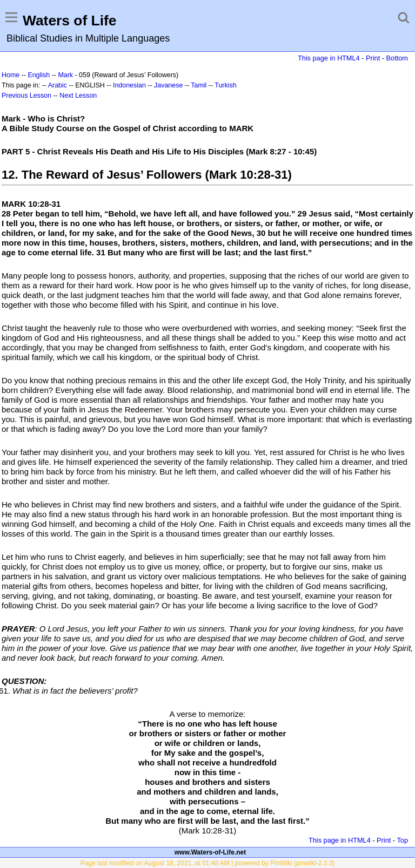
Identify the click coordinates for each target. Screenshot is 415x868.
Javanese (168, 85)
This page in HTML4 (329, 58)
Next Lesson (78, 96)
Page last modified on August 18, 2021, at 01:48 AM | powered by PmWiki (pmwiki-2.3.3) (208, 863)
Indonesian (129, 85)
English (39, 75)
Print (373, 58)
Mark (65, 75)
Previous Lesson (26, 96)
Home (11, 75)
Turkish (225, 85)
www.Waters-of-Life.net (210, 852)
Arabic (58, 85)
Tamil (199, 85)
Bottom (397, 58)
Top (402, 840)
